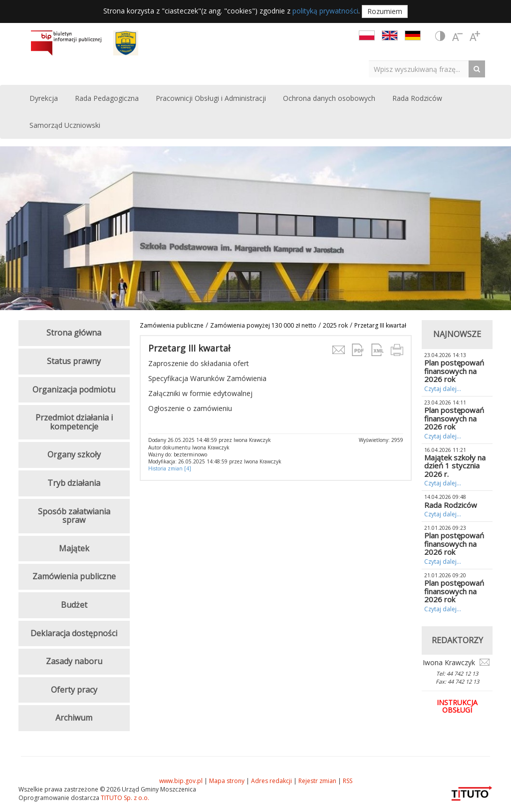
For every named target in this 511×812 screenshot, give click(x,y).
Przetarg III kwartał (380, 325)
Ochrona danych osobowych (329, 98)
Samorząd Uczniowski (65, 125)
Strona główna (74, 333)
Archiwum (74, 718)
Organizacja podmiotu (74, 390)
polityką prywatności (325, 11)
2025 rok (335, 325)
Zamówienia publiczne (172, 325)
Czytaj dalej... (443, 389)
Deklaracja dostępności (74, 633)
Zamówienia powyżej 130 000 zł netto (263, 325)
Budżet (74, 605)
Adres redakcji (271, 781)
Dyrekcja (44, 98)
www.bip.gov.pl (181, 781)
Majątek (74, 548)
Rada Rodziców (417, 98)
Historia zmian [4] (170, 468)
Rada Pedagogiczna (107, 98)
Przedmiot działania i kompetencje (74, 422)
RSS (348, 781)
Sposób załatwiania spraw (74, 516)
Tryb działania (74, 483)
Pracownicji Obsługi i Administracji (211, 98)
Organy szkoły (74, 454)
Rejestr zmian (317, 781)
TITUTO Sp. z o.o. (124, 798)
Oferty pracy (74, 690)
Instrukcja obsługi (457, 706)
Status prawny (74, 361)
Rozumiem (385, 11)
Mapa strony (227, 781)
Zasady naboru (74, 661)
